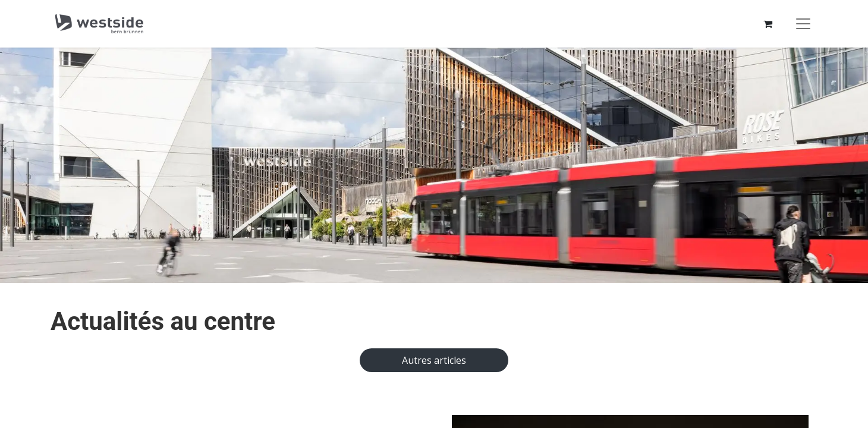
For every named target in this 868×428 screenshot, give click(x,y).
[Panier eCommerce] (768, 24)
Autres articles (434, 360)
